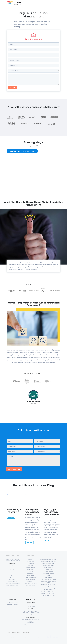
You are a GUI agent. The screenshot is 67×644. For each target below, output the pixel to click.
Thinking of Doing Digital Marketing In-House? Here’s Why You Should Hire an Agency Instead (52, 513)
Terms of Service (13, 580)
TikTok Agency (31, 573)
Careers (13, 576)
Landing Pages (31, 561)
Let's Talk (12, 87)
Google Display (31, 569)
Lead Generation (31, 575)
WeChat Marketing (31, 567)
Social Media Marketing (48, 573)
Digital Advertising (31, 579)
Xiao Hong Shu (48, 577)
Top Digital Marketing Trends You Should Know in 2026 (14, 511)
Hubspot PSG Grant (31, 581)
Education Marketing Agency (48, 595)
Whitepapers (31, 563)
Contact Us (13, 578)
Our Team (13, 572)
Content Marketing (48, 571)
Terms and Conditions (13, 582)
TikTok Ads (31, 571)
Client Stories (13, 570)
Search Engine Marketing (31, 583)
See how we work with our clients (22, 151)
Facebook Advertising (31, 577)
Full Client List (13, 566)
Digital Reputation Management (48, 561)
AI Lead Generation (48, 567)
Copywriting (31, 559)
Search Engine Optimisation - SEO (48, 559)
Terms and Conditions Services (13, 586)
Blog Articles (31, 565)
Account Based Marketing (48, 563)
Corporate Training (31, 585)
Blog (13, 574)
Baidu (48, 575)
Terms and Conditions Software (13, 584)
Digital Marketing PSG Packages (48, 579)
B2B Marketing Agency (48, 565)
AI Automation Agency (48, 569)
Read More (11, 517)
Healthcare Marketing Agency (48, 593)
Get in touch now (14, 469)
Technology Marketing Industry (48, 591)
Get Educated (13, 568)
